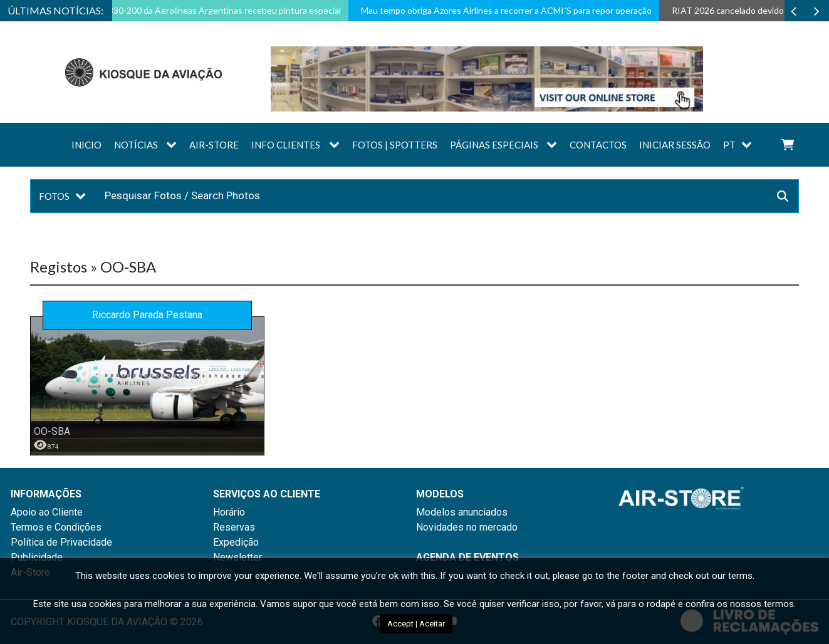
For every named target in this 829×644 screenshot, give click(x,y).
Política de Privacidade (61, 542)
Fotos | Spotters (395, 145)
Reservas (234, 527)
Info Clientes (286, 145)
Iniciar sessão (675, 145)
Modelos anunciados (462, 512)
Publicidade (37, 557)
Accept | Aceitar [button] (416, 624)
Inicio (86, 145)
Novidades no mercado (467, 527)
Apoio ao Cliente (47, 512)
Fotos (54, 196)
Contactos (598, 145)
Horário (229, 512)
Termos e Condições (56, 527)
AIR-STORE (214, 145)
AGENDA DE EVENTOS (467, 557)
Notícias (136, 145)
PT (729, 145)
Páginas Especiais (494, 145)
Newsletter (237, 557)
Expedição (236, 542)
